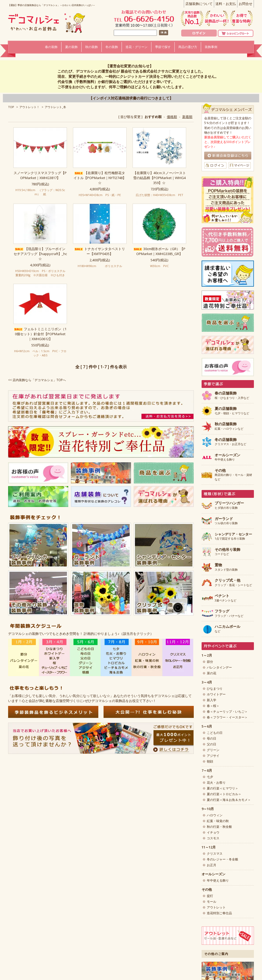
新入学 (212, 700)
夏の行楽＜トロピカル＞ (224, 794)
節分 (210, 662)
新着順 (187, 117)
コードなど (227, 552)
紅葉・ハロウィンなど (229, 426)
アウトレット (216, 907)
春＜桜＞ (213, 706)
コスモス (213, 838)
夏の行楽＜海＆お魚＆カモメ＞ (229, 800)
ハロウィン (215, 815)
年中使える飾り (227, 457)
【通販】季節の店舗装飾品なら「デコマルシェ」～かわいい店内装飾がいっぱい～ (52, 5)
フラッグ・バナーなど (229, 613)
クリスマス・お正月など (230, 442)
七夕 (210, 777)
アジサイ (213, 756)
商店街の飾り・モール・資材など (233, 475)
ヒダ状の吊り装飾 (229, 505)
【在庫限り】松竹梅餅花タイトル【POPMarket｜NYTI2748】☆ (100, 178)
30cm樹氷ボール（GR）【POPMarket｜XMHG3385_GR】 (160, 251)
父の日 (212, 744)
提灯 (210, 896)
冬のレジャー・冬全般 (223, 859)
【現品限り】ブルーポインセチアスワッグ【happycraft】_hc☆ (40, 254)
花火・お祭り (216, 783)
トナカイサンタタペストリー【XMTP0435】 (100, 251)
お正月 (212, 865)
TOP (11, 107)
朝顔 (210, 761)
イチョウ (213, 832)
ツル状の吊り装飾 (226, 521)
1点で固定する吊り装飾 (233, 536)
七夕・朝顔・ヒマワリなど (232, 411)
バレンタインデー (219, 667)
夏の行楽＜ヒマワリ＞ (223, 788)
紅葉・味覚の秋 (218, 821)
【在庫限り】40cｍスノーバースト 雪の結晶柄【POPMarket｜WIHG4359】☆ (160, 178)
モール (212, 902)
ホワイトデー (216, 694)
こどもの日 (215, 733)
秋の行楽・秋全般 (219, 827)
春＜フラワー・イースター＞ (227, 717)
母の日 (212, 738)
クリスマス (215, 854)
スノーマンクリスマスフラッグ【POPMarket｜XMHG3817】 (40, 175)
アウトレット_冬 (55, 107)
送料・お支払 (226, 4)
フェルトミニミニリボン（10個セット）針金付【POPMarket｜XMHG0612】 (40, 334)
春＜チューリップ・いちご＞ (227, 712)
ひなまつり (215, 689)
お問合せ (246, 4)
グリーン (213, 750)
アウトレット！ (29, 107)
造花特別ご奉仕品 (219, 913)
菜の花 (212, 673)
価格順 (172, 117)
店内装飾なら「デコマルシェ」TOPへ (39, 380)
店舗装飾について (199, 4)
